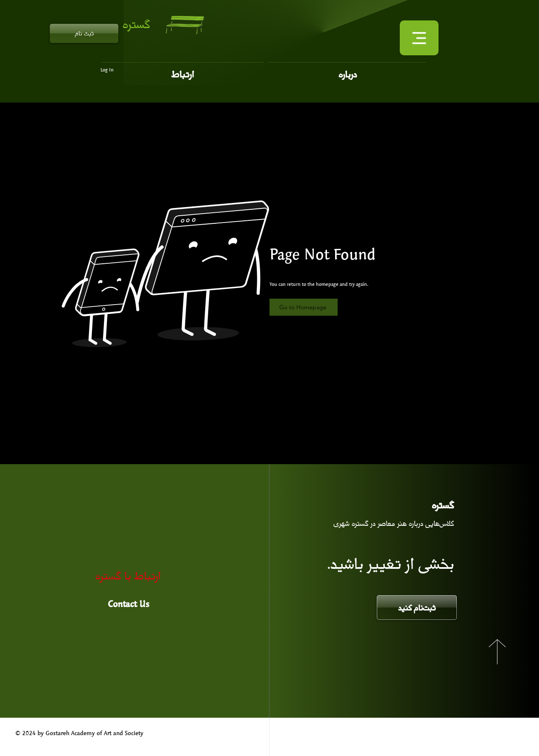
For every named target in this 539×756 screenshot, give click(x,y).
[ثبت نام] (84, 33)
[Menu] (419, 38)
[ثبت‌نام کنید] (417, 608)
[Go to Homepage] (304, 307)
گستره (136, 24)
